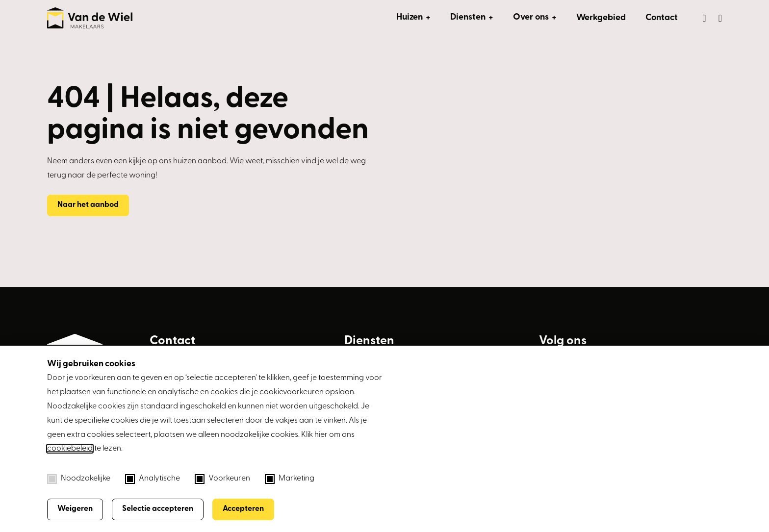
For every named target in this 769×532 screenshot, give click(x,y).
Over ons (531, 17)
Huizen (410, 17)
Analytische (153, 479)
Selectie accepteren (158, 509)
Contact (662, 18)
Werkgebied (601, 18)
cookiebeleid (70, 449)
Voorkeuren (222, 479)
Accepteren (243, 509)
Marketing (290, 479)
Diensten (468, 17)
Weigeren (75, 509)
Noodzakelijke (79, 479)
